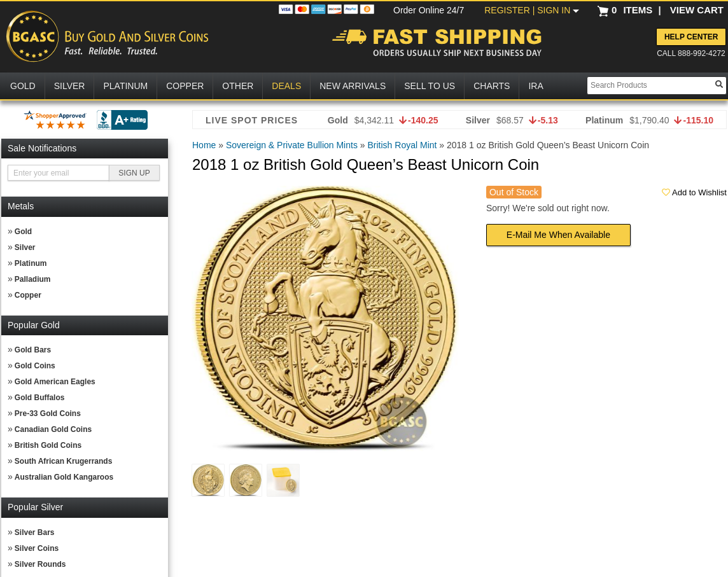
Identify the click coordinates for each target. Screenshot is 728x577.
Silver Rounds (40, 564)
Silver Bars (35, 532)
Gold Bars (33, 350)
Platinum (31, 263)
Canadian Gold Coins (53, 429)
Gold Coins (35, 366)
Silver (25, 247)
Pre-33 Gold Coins (48, 414)
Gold (23, 232)
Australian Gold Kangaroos (64, 477)
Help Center (691, 37)
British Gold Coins (48, 445)
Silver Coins (37, 548)
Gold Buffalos (40, 398)
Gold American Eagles (55, 382)
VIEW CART (697, 10)
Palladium (33, 279)
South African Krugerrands (64, 461)
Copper (28, 295)
